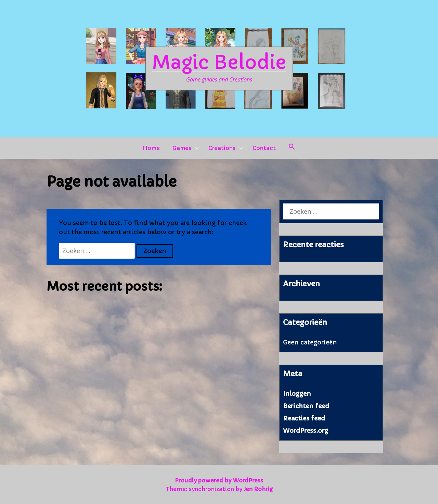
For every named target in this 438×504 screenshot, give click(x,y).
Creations (222, 148)
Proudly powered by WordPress (219, 480)
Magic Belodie (219, 62)
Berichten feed (306, 406)
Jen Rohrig (258, 489)
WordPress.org (306, 431)
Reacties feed (304, 418)
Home (151, 148)
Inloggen (297, 394)
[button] (292, 148)
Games (182, 148)
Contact (264, 148)
